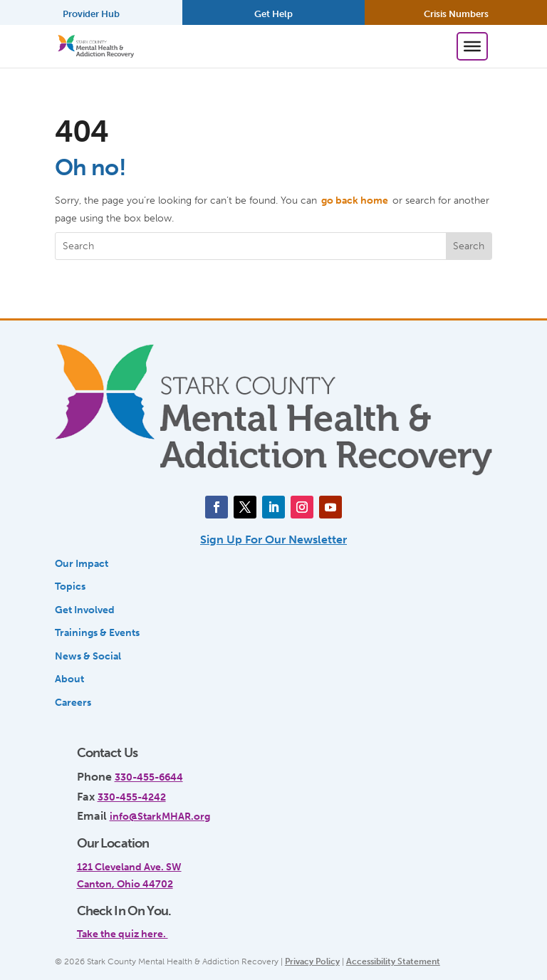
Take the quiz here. (123, 934)
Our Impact (82, 563)
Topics (70, 586)
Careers (73, 702)
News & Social (88, 656)
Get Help (273, 14)
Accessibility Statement (393, 961)
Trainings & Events (97, 632)
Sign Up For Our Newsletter (273, 539)
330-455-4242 (132, 797)
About (69, 679)
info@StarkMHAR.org (160, 816)
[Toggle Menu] (472, 46)
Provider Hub (91, 14)
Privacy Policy (312, 961)
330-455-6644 (149, 777)
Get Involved (85, 610)
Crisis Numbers (456, 14)
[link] (264, 927)
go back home (355, 200)
